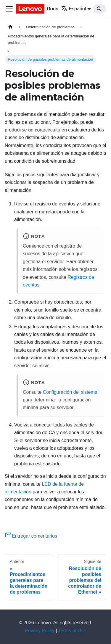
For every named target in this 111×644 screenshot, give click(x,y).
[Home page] (10, 27)
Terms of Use (72, 631)
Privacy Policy (40, 631)
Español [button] (74, 9)
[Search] (100, 9)
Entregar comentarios (31, 536)
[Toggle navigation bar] (9, 9)
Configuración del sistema (70, 392)
